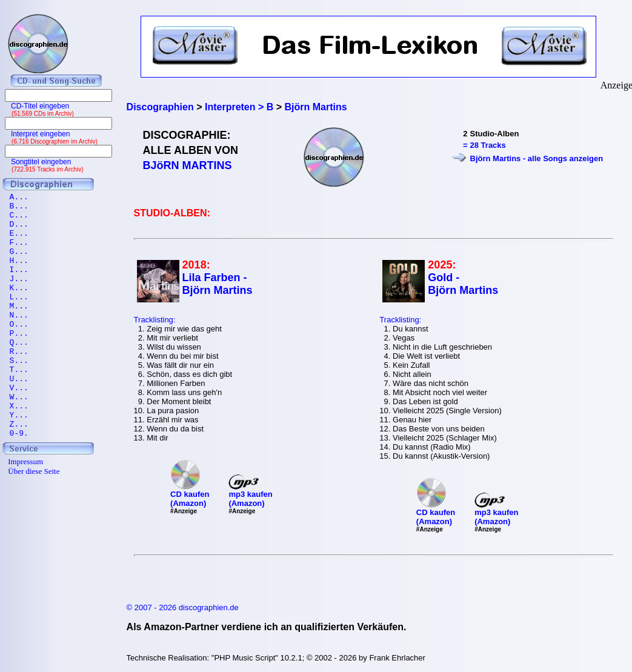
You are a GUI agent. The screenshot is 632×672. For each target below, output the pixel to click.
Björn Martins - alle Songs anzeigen (537, 158)
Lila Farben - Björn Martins (218, 284)
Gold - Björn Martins (463, 284)
